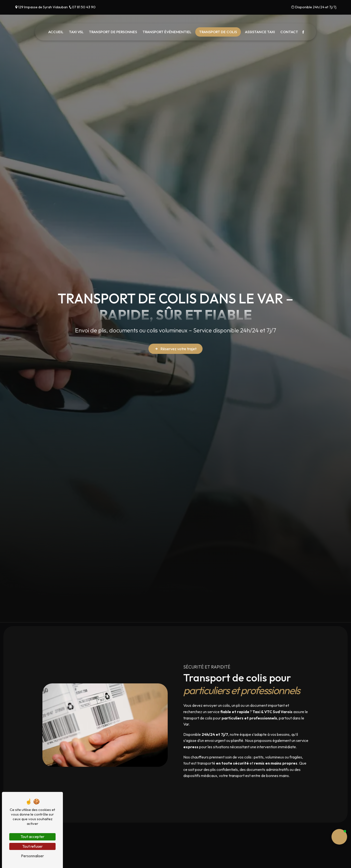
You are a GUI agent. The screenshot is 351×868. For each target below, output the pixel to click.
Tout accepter (32, 837)
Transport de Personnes (113, 32)
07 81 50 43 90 (82, 7)
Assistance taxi (260, 32)
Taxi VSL (76, 32)
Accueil (56, 32)
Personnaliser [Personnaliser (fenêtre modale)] (32, 856)
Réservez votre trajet (175, 349)
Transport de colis (218, 32)
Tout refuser (32, 846)
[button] (339, 837)
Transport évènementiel (167, 32)
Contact (289, 32)
